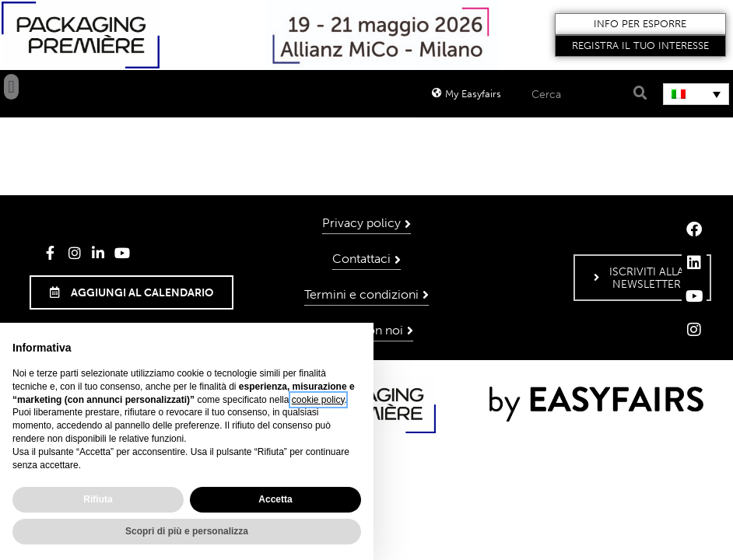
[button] (640, 24)
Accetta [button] (275, 499)
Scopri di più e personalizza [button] (187, 531)
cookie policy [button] (318, 400)
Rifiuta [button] (98, 499)
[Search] (638, 94)
